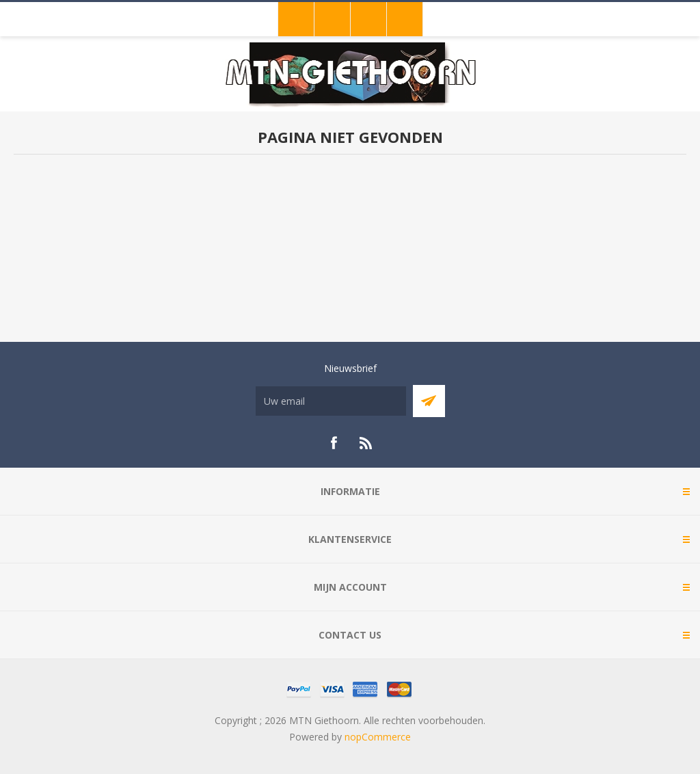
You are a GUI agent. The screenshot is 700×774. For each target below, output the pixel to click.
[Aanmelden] (331, 401)
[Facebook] (334, 443)
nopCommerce (378, 737)
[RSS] (366, 443)
